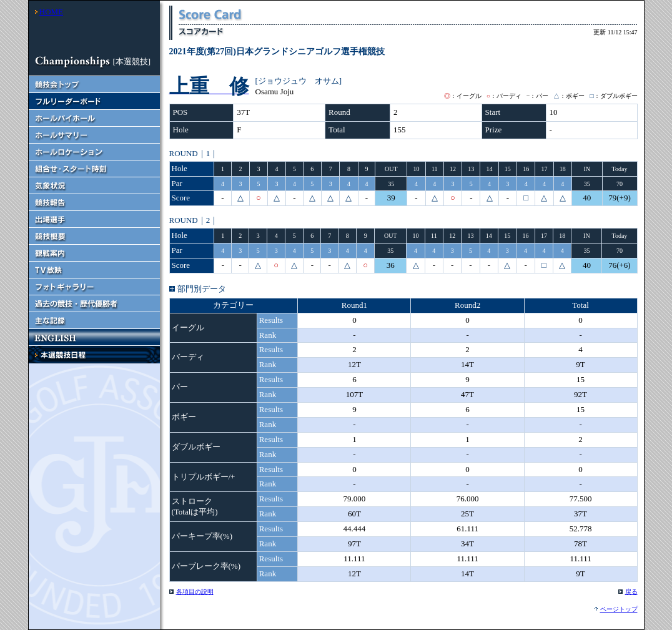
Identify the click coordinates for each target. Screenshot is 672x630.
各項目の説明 (195, 592)
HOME (51, 12)
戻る (631, 592)
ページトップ (619, 609)
